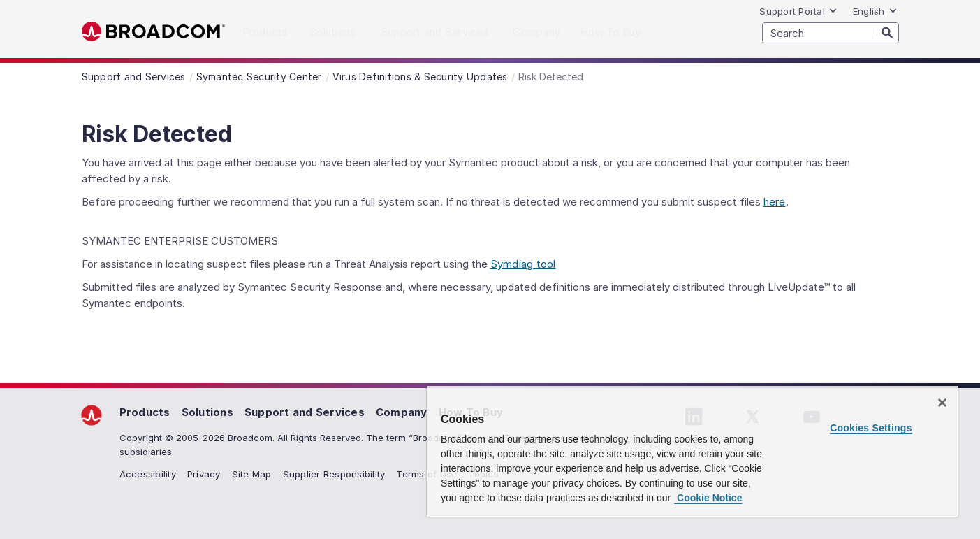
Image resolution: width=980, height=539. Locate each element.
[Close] (942, 403)
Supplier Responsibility (334, 474)
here (775, 202)
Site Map (252, 474)
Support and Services (305, 412)
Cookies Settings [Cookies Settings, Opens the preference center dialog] (871, 428)
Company (402, 412)
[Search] (888, 32)
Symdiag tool (523, 264)
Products (145, 412)
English (875, 11)
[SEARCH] (831, 33)
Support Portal (798, 11)
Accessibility (148, 474)
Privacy (204, 474)
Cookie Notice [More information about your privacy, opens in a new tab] (708, 498)
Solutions (207, 412)
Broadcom (153, 32)
